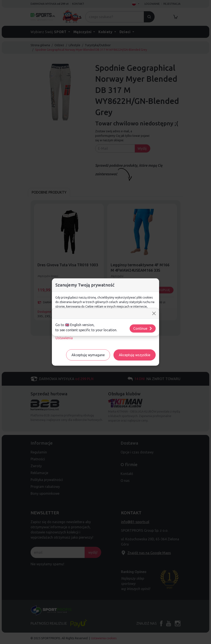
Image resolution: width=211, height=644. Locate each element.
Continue (143, 328)
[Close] (154, 313)
